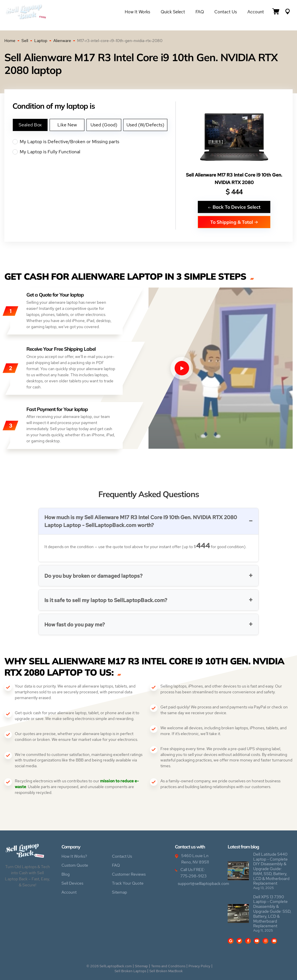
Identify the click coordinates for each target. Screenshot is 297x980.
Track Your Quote (128, 883)
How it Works (137, 12)
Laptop (41, 41)
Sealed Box (30, 125)
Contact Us (226, 12)
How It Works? (74, 856)
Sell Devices (72, 883)
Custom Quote (75, 865)
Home (10, 41)
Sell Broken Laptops (130, 971)
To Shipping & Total (234, 222)
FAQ (200, 12)
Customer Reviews (129, 874)
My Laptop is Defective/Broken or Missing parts (94, 142)
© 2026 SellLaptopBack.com (109, 966)
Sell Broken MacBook (166, 971)
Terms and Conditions (168, 966)
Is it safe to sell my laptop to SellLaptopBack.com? (106, 600)
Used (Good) (104, 125)
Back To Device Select (234, 207)
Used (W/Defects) (145, 125)
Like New (67, 125)
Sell (25, 41)
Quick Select (173, 12)
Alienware (62, 41)
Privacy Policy (199, 966)
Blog (66, 874)
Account (256, 12)
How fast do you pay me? (75, 624)
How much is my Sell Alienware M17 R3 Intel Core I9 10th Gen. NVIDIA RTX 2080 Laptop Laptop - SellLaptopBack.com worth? (141, 521)
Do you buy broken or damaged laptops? (93, 576)
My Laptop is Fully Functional (94, 152)
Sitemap (119, 892)
